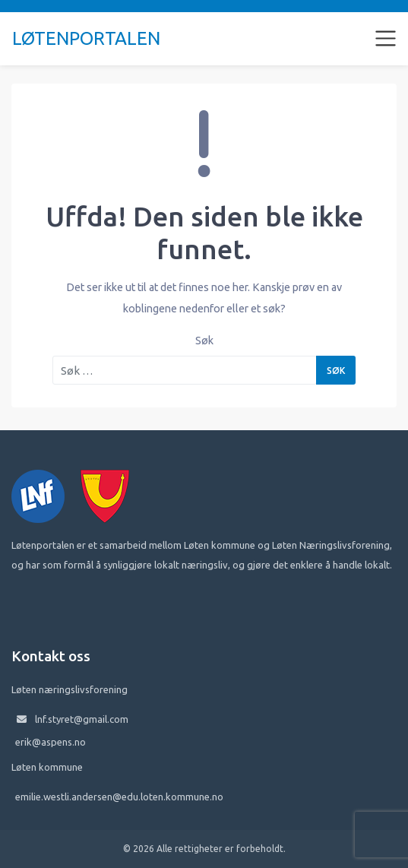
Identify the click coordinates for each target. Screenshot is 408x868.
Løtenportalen (86, 38)
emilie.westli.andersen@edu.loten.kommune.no (119, 797)
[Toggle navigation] (386, 39)
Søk (204, 341)
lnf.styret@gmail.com (82, 719)
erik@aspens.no (51, 742)
